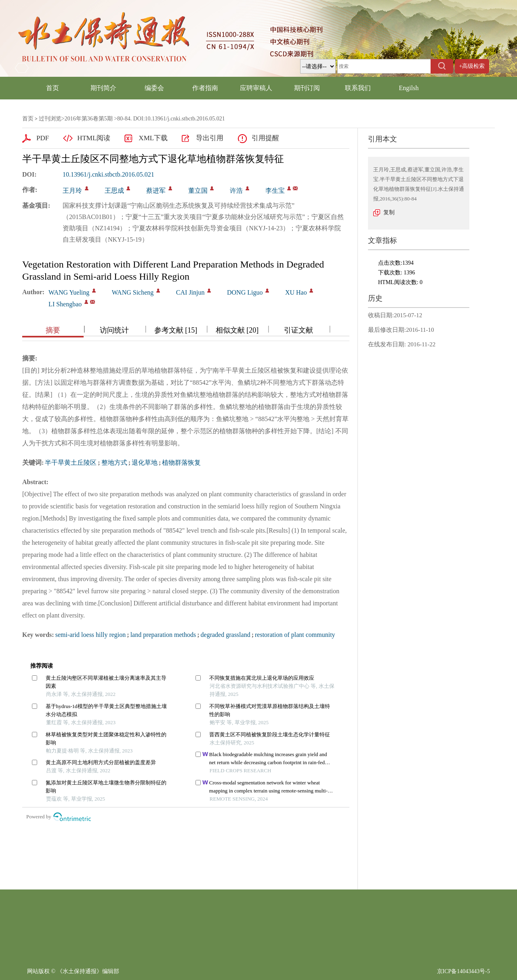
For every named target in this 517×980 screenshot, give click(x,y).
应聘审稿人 (256, 88)
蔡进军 (156, 191)
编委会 (154, 88)
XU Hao (296, 292)
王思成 (114, 191)
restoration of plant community (295, 635)
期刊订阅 (307, 88)
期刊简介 (103, 88)
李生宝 (275, 191)
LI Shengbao (65, 304)
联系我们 (358, 88)
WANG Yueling (69, 292)
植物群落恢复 (181, 463)
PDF (43, 138)
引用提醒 (265, 138)
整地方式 (114, 463)
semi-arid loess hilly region (91, 635)
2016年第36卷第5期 (89, 119)
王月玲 (72, 191)
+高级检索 (472, 66)
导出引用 (210, 138)
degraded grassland (226, 635)
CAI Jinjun (190, 292)
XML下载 (153, 138)
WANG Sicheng (133, 292)
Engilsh (409, 88)
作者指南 (205, 88)
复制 (389, 212)
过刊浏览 (50, 119)
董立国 (198, 191)
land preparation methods (163, 635)
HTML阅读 (94, 138)
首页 (53, 88)
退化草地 (145, 463)
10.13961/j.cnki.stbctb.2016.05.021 (108, 174)
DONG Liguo (245, 292)
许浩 (236, 191)
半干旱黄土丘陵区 (71, 463)
